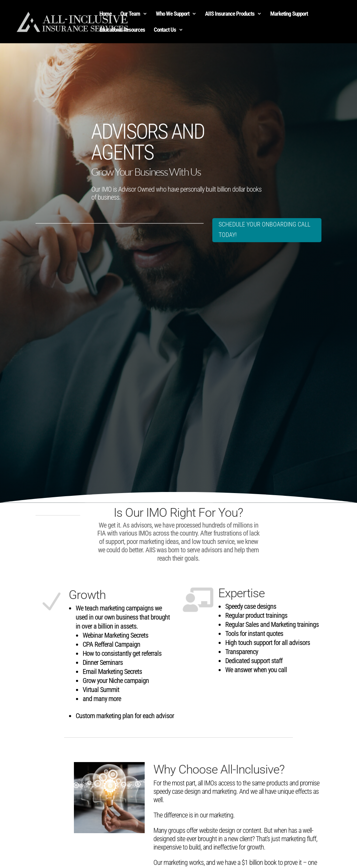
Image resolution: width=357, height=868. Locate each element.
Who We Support (173, 14)
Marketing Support (289, 14)
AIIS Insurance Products (230, 14)
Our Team (130, 14)
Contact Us (165, 30)
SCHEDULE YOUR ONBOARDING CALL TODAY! (254, 230)
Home (105, 14)
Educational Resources (122, 30)
